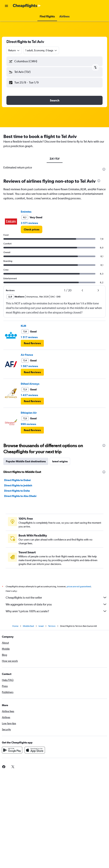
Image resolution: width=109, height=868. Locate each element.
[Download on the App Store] (35, 750)
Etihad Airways (30, 384)
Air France (27, 355)
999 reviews (28, 424)
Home (15, 626)
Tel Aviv (52, 626)
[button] (6, 6)
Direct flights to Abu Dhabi (20, 496)
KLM (23, 326)
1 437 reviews (29, 395)
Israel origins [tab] (60, 461)
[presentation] (104, 169)
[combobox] (14, 50)
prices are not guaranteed (79, 586)
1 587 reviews (29, 366)
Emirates (26, 212)
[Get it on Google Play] (12, 750)
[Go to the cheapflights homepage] (27, 6)
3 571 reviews (29, 223)
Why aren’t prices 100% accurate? (56, 611)
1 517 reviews (29, 337)
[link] (32, 229)
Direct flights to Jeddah (18, 485)
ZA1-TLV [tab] (55, 159)
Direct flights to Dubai (17, 480)
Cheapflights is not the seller (56, 597)
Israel (41, 626)
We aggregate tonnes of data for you (56, 604)
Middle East (28, 626)
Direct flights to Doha (17, 491)
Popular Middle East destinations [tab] (26, 461)
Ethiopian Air (29, 413)
